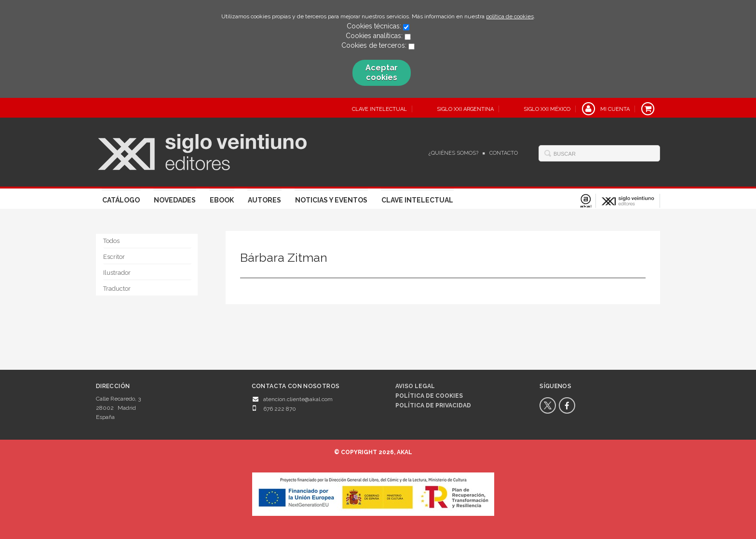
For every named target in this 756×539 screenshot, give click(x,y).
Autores (264, 200)
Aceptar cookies (382, 73)
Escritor (114, 257)
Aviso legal (415, 386)
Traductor (117, 289)
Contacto (504, 153)
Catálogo (121, 200)
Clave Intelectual (417, 200)
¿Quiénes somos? (453, 153)
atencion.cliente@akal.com (298, 399)
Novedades (175, 200)
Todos (111, 241)
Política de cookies (429, 396)
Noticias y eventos (331, 200)
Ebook (222, 200)
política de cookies (510, 16)
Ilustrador (117, 273)
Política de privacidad (433, 405)
